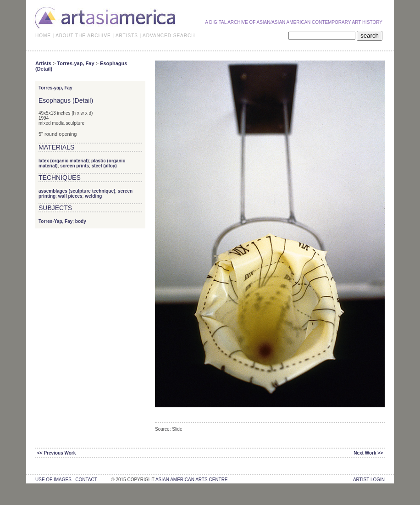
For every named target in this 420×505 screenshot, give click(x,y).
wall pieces (70, 196)
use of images (53, 480)
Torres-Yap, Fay (55, 221)
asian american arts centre (192, 480)
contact (86, 480)
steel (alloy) (104, 166)
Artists (43, 63)
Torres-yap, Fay (75, 63)
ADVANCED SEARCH (169, 36)
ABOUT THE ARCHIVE (83, 36)
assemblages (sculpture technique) (77, 191)
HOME (43, 36)
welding (93, 196)
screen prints (75, 166)
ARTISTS (127, 36)
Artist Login (369, 480)
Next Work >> (368, 453)
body (81, 221)
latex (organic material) (64, 161)
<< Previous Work (56, 453)
